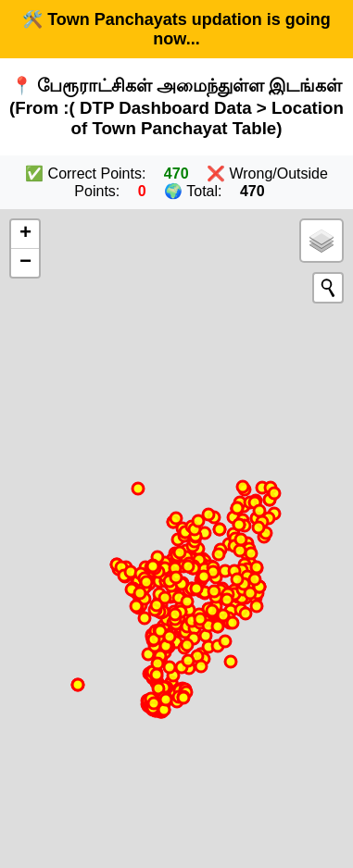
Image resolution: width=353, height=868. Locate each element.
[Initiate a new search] (328, 288)
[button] (25, 235)
